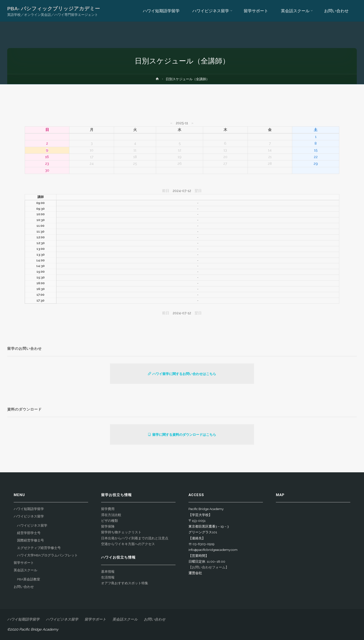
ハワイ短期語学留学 (29, 509)
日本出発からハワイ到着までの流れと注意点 (135, 538)
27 (225, 164)
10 (92, 150)
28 (270, 164)
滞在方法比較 (111, 515)
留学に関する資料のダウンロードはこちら (182, 435)
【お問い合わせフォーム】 (209, 567)
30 (47, 170)
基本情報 (108, 572)
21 (270, 157)
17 (92, 157)
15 (316, 150)
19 (180, 157)
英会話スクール (25, 570)
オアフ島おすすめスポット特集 (125, 583)
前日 (166, 191)
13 (225, 150)
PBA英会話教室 (29, 579)
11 (135, 150)
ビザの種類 (109, 521)
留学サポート (24, 563)
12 (180, 150)
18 (135, 157)
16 (47, 157)
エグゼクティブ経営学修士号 (39, 548)
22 (316, 157)
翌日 (198, 191)
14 (270, 150)
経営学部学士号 (29, 533)
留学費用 (108, 509)
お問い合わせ (24, 587)
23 (47, 164)
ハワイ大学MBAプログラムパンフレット (47, 555)
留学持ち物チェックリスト (121, 532)
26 (180, 164)
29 (316, 164)
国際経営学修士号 (30, 540)
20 (225, 157)
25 (135, 164)
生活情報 (108, 577)
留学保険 (108, 526)
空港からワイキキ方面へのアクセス (128, 544)
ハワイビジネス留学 (29, 516)
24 (92, 164)
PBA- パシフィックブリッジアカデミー (54, 9)
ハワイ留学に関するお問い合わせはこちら (182, 374)
